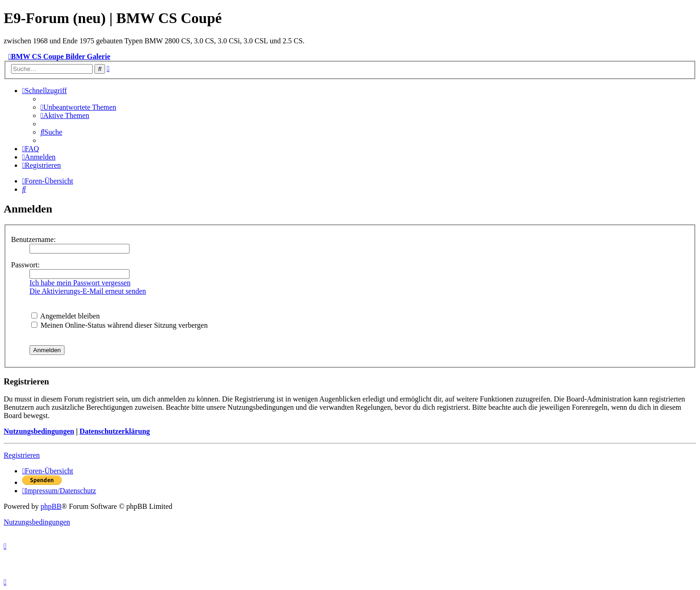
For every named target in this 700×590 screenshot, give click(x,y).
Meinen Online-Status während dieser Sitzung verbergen (120, 325)
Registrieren (22, 455)
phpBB (51, 506)
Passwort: (25, 265)
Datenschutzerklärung (115, 431)
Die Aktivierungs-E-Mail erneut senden (88, 291)
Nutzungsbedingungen (39, 431)
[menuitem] (78, 107)
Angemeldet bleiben (65, 316)
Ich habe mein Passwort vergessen (80, 283)
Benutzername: (33, 239)
